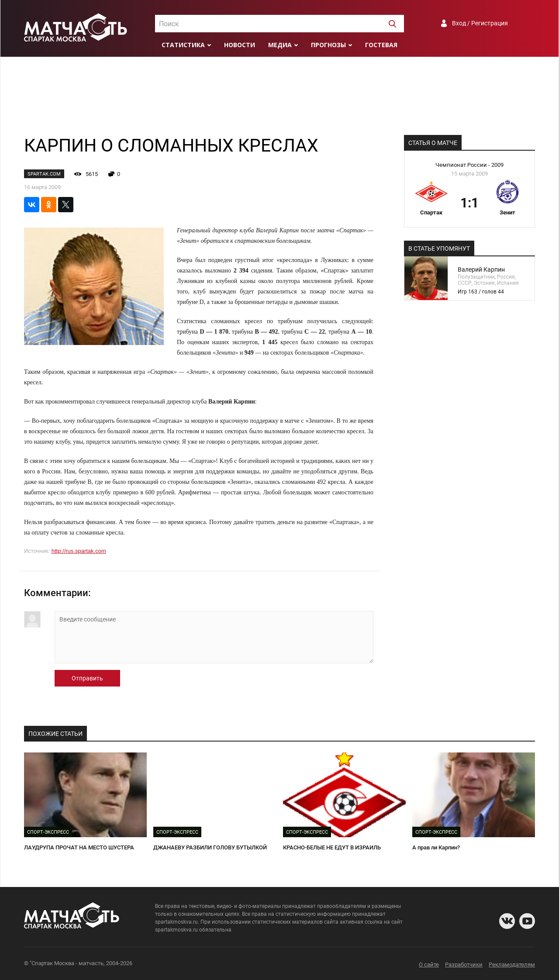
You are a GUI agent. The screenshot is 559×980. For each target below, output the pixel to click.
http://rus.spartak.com (79, 551)
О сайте (429, 964)
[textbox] (279, 24)
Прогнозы (328, 45)
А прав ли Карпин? (436, 847)
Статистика (183, 45)
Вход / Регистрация (480, 23)
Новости (240, 45)
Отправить (87, 678)
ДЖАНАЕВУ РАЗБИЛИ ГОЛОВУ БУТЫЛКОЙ (210, 847)
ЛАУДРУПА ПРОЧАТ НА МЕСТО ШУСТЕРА (79, 847)
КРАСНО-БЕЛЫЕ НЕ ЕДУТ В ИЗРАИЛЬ (332, 847)
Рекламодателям (512, 964)
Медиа (280, 45)
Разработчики (464, 964)
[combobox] (279, 24)
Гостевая (381, 45)
